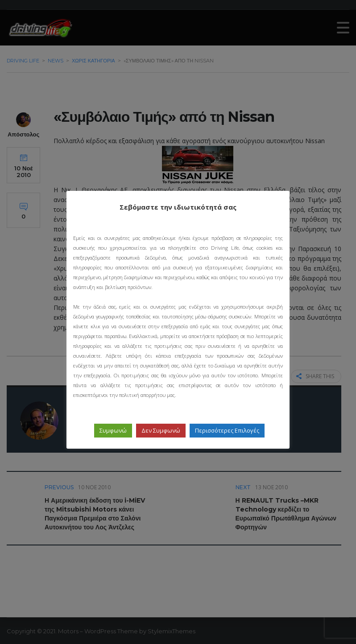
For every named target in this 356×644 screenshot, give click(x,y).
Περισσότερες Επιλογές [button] (227, 430)
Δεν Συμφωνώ (161, 430)
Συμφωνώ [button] (113, 430)
